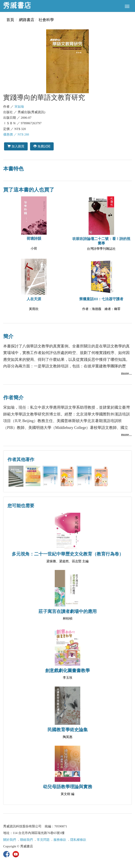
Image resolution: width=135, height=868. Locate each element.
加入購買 (16, 146)
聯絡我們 (26, 840)
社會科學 (46, 20)
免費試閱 (42, 146)
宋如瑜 (19, 107)
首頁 (10, 20)
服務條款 (60, 840)
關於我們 (10, 840)
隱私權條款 (78, 840)
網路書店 (27, 20)
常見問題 (43, 840)
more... (126, 373)
